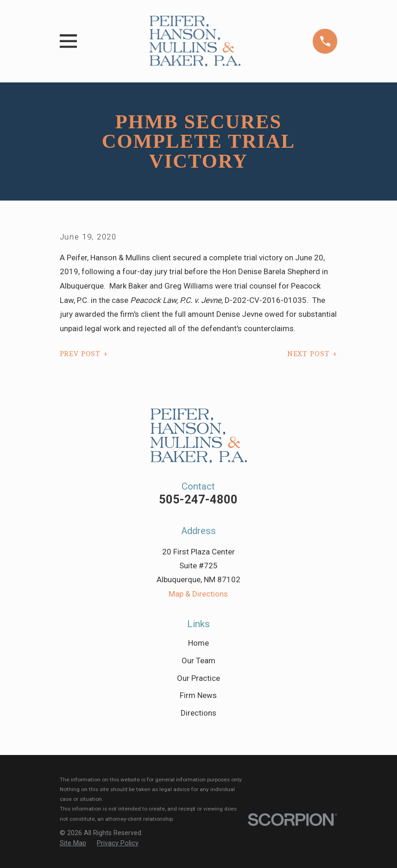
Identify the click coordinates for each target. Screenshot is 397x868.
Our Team (198, 660)
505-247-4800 (198, 499)
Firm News (198, 695)
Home (198, 643)
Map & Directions (198, 594)
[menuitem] (73, 843)
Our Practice (198, 678)
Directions (198, 713)
